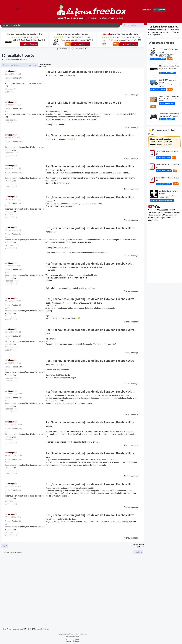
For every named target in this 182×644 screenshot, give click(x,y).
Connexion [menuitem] (146, 10)
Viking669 (12, 71)
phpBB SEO (76, 640)
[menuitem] (40, 629)
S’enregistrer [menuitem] (159, 10)
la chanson (164, 210)
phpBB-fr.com (76, 636)
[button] (18, 10)
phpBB (67, 634)
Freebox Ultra (17, 78)
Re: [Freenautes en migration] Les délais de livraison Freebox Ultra (90, 135)
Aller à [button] (139, 552)
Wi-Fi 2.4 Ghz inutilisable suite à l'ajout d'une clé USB (24, 85)
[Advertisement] (73, 590)
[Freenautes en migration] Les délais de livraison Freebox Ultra (25, 149)
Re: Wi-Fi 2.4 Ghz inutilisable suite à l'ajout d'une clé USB (83, 72)
